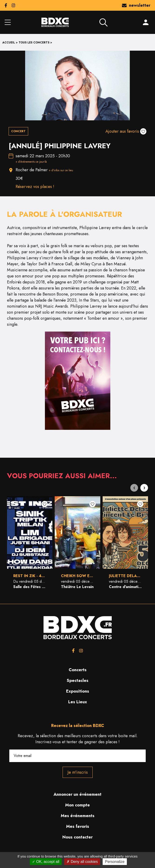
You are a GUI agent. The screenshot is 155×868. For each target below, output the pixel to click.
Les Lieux (78, 702)
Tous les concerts (34, 43)
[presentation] (134, 488)
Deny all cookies (82, 862)
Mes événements (78, 816)
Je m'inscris (78, 772)
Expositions (78, 691)
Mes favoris (78, 826)
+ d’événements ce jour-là (31, 162)
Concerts (78, 670)
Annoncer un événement (77, 794)
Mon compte (77, 805)
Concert (18, 131)
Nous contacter (77, 837)
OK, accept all (46, 862)
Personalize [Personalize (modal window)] (115, 862)
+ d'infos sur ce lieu (61, 170)
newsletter (136, 5)
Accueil (9, 43)
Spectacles (78, 681)
